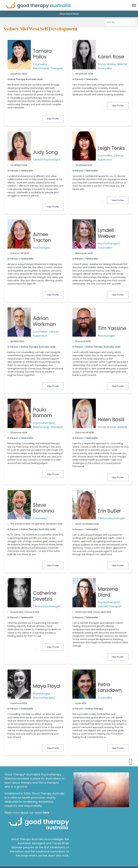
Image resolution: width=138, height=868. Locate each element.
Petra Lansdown (110, 687)
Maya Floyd (46, 686)
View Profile (53, 119)
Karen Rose (111, 57)
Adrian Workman (44, 321)
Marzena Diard (108, 592)
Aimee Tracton (42, 237)
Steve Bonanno (44, 508)
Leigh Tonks (111, 148)
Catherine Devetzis (45, 596)
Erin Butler (109, 511)
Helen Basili (111, 419)
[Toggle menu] (134, 5)
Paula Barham (42, 413)
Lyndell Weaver (107, 233)
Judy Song (45, 152)
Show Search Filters (69, 14)
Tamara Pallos (42, 54)
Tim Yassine (112, 328)
